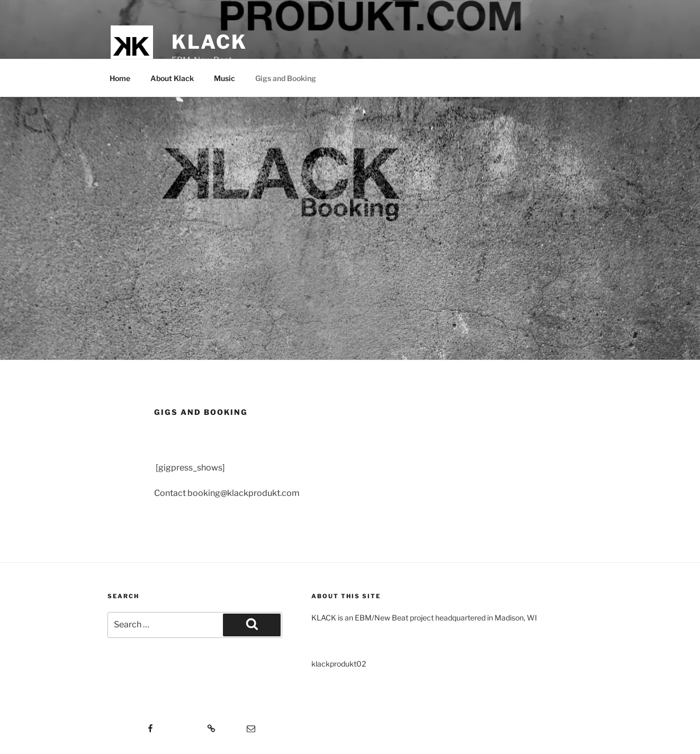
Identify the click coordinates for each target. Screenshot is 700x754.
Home (120, 78)
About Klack (172, 78)
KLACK (209, 42)
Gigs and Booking (286, 78)
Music (225, 78)
